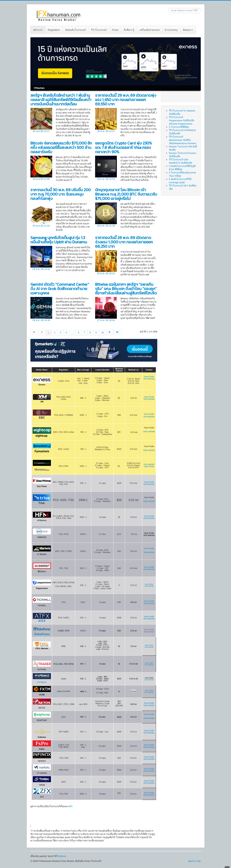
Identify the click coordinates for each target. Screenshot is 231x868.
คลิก (70, 806)
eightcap (41, 436)
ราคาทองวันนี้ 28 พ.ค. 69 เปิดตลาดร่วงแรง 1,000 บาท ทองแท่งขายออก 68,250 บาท (124, 242)
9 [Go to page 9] (96, 333)
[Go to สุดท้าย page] (118, 332)
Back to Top (195, 861)
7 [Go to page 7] (84, 333)
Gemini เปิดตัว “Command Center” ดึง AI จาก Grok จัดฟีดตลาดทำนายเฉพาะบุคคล (60, 289)
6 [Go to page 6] (79, 333)
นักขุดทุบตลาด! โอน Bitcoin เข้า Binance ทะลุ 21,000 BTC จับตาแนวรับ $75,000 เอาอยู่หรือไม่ (126, 194)
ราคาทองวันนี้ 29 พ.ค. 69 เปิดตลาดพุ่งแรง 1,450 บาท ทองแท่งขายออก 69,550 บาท (126, 100)
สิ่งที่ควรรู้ (129, 30)
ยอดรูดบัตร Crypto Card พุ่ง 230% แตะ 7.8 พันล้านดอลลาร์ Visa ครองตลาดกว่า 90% (124, 147)
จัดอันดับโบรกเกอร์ (75, 30)
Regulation (54, 30)
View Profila (149, 757)
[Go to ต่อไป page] (110, 332)
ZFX (42, 797)
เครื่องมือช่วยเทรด (150, 30)
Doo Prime (42, 486)
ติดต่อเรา (188, 30)
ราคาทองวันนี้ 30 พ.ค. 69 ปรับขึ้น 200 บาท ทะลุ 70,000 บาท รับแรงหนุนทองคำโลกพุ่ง (61, 194)
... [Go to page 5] (72, 333)
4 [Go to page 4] (66, 333)
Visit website (149, 603)
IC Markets (42, 554)
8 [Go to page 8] (90, 333)
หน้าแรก (38, 30)
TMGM (42, 785)
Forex (115, 30)
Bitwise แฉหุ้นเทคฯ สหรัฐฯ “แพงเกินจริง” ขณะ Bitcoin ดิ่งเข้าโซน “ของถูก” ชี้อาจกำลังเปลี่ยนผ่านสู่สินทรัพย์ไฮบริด (126, 289)
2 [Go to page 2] (54, 333)
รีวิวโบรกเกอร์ (99, 30)
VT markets (42, 773)
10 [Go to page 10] (103, 333)
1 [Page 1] (49, 333)
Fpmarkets (42, 451)
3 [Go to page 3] (60, 333)
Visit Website (149, 379)
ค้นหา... (168, 8)
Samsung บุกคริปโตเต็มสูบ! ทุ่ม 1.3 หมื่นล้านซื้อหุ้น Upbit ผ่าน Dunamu (59, 240)
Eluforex (62, 856)
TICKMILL (42, 605)
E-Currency (171, 30)
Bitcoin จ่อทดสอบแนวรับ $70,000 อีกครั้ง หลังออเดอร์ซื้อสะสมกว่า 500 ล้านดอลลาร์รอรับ (61, 147)
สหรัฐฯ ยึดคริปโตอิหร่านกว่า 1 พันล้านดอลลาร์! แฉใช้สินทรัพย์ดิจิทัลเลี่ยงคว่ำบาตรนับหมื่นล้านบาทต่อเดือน (61, 100)
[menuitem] (38, 30)
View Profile (149, 377)
